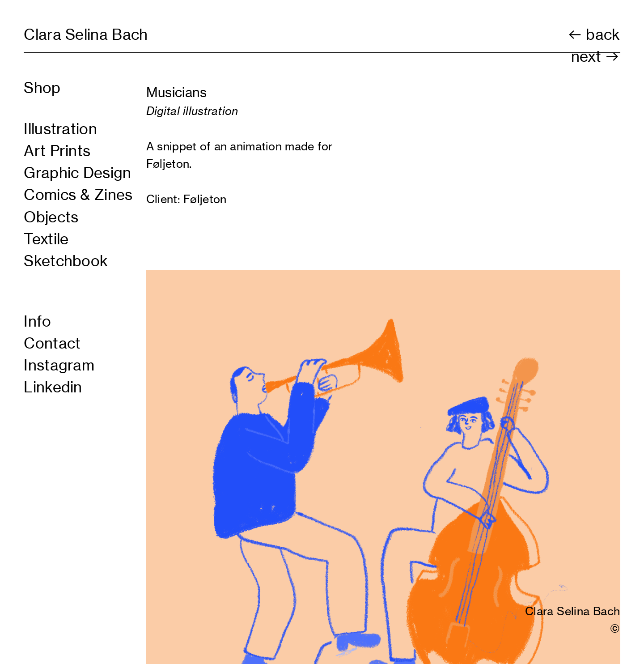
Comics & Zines (78, 195)
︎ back (594, 34)
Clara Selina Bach (86, 34)
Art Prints (57, 151)
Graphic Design (78, 173)
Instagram (59, 365)
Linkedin (53, 387)
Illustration (60, 129)
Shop (42, 88)
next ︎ (596, 56)
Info (37, 321)
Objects (51, 217)
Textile (46, 239)
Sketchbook (66, 261)
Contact (52, 343)
